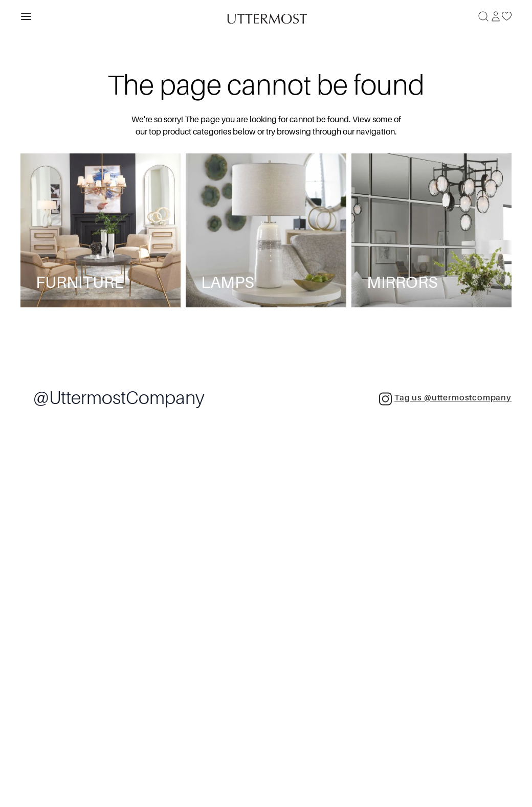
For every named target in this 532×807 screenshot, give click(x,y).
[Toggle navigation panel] (26, 16)
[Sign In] (496, 16)
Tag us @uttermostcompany (445, 399)
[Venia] (266, 16)
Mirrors (402, 282)
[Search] (483, 16)
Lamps (228, 282)
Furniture (80, 282)
